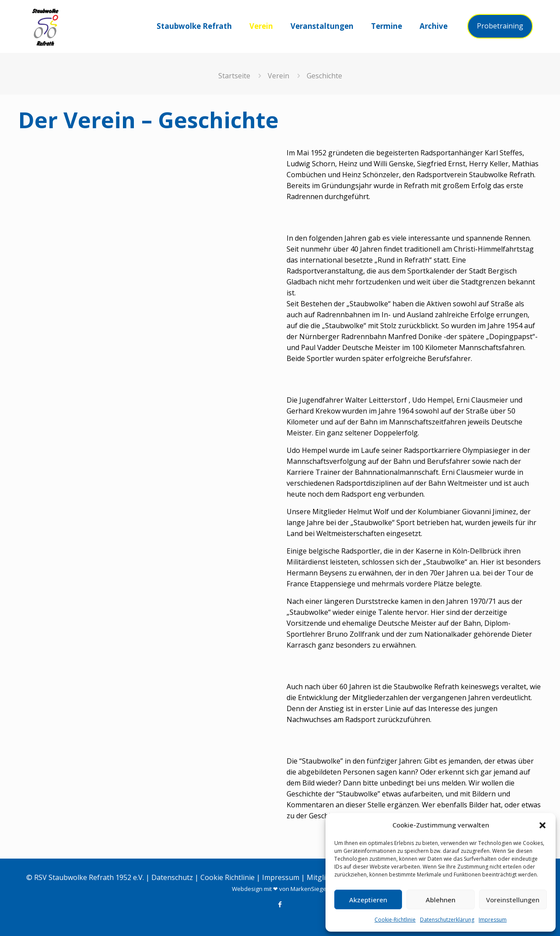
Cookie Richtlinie (227, 877)
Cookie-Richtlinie (395, 920)
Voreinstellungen (513, 900)
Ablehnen (441, 900)
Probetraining (500, 26)
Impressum (493, 920)
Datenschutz (172, 877)
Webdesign (247, 889)
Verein (278, 76)
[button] (542, 825)
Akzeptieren (368, 900)
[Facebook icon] (280, 904)
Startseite (234, 76)
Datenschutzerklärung (447, 920)
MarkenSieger (310, 889)
